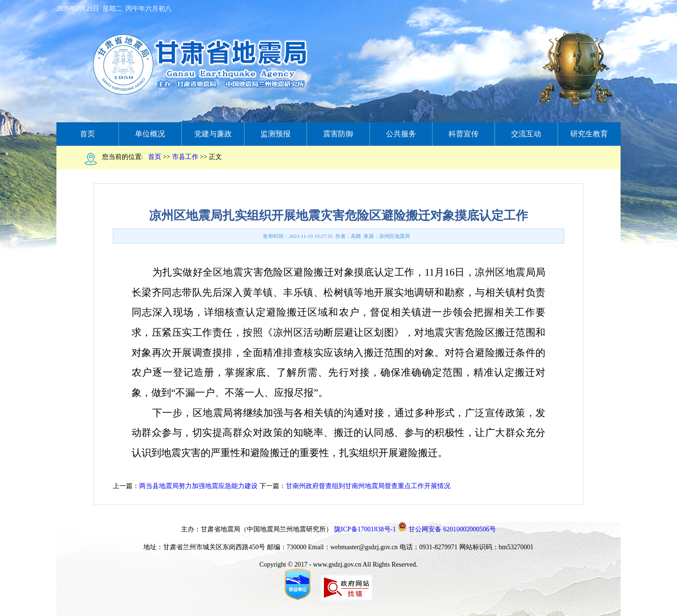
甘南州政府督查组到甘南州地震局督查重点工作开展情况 (368, 486)
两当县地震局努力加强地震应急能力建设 (198, 486)
